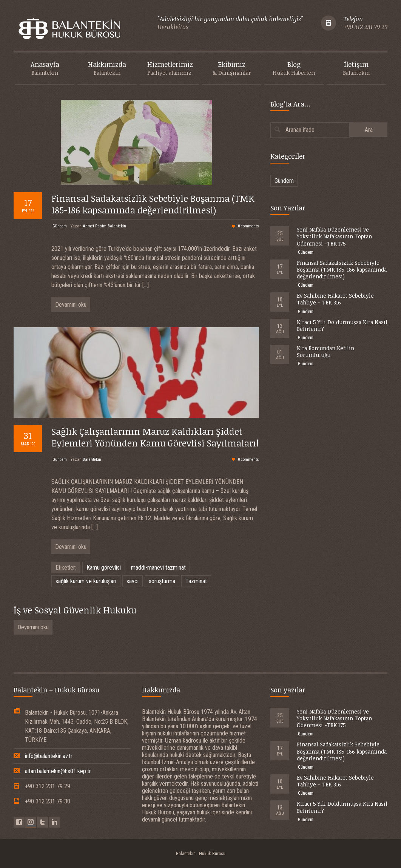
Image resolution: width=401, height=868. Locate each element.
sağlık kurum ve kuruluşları (86, 581)
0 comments (248, 226)
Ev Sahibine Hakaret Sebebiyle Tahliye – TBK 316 (335, 299)
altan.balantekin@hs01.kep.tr (58, 771)
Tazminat (196, 581)
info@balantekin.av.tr (49, 756)
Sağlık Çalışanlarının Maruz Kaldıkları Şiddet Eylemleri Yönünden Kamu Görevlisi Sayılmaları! (155, 437)
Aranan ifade (300, 130)
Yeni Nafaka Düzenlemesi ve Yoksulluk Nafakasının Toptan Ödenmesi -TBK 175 (334, 236)
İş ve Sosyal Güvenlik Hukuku (75, 610)
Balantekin (92, 459)
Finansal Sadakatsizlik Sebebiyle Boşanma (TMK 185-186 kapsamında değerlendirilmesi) (153, 204)
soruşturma (162, 581)
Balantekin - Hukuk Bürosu (201, 854)
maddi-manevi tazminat (158, 568)
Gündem (60, 226)
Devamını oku (71, 305)
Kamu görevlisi (104, 568)
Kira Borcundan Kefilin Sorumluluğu (325, 351)
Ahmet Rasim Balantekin (104, 226)
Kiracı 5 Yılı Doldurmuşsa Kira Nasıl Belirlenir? (342, 325)
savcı (133, 581)
